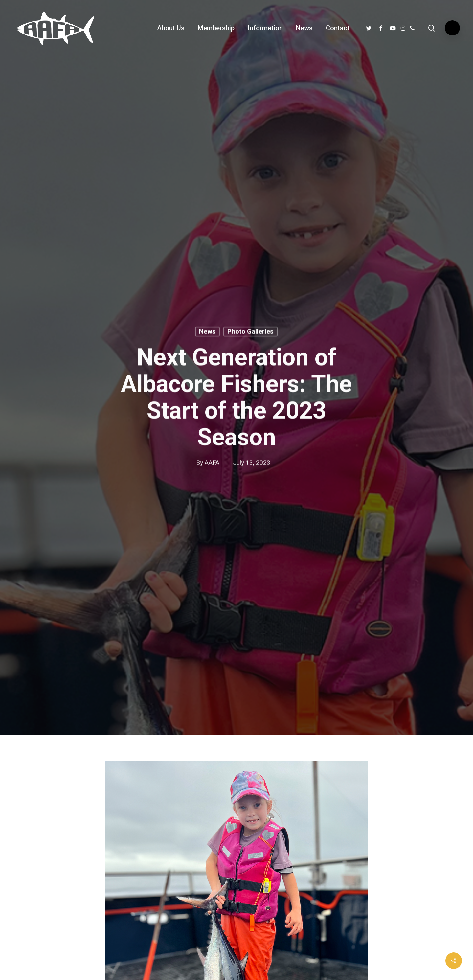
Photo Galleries (250, 333)
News (207, 333)
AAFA (212, 464)
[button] (452, 28)
